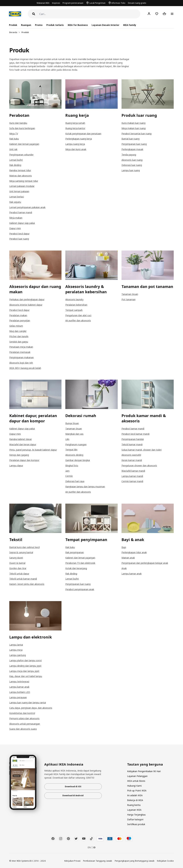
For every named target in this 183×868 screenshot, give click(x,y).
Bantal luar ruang (131, 139)
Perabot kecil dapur (19, 234)
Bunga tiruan (72, 423)
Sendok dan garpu (19, 342)
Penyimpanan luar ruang (134, 144)
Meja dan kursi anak (76, 149)
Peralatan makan (18, 315)
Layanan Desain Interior (105, 25)
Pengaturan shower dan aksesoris (139, 465)
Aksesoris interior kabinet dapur (26, 305)
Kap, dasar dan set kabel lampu (26, 676)
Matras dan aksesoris (21, 176)
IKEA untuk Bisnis (136, 781)
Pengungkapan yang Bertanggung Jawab (135, 861)
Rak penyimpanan (75, 552)
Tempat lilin (71, 450)
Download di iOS (73, 786)
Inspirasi (56, 3)
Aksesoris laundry (74, 299)
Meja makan (16, 218)
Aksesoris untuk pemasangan (25, 724)
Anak (124, 568)
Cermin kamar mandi (132, 481)
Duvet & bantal (17, 563)
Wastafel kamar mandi (133, 471)
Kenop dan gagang (19, 455)
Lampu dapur (16, 465)
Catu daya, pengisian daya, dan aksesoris (31, 708)
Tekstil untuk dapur (19, 574)
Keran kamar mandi (132, 460)
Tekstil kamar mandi (132, 444)
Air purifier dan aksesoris (78, 320)
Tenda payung (129, 155)
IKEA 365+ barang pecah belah (25, 368)
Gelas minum (16, 326)
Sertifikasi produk (136, 824)
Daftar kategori (135, 819)
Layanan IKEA (134, 810)
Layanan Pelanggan (137, 776)
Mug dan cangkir (18, 331)
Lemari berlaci (17, 197)
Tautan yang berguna (145, 764)
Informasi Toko (118, 3)
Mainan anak (128, 558)
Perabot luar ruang (19, 239)
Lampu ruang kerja (75, 144)
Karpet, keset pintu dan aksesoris (27, 584)
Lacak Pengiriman (97, 3)
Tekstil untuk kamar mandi (23, 579)
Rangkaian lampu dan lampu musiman (85, 487)
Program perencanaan (73, 3)
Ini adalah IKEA (135, 795)
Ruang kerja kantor (75, 128)
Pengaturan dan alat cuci (78, 315)
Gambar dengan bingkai (78, 460)
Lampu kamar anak (132, 574)
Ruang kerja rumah (75, 123)
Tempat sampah (74, 310)
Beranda (13, 32)
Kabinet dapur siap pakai (22, 223)
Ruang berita (134, 805)
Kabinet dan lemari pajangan (24, 144)
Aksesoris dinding (74, 455)
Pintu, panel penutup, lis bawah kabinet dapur (33, 450)
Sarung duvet (16, 558)
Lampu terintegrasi (19, 681)
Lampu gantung (18, 655)
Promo (39, 25)
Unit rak (13, 149)
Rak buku (14, 139)
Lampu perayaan (18, 697)
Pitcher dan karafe (19, 336)
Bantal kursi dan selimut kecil (24, 547)
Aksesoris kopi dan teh (21, 363)
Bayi (124, 547)
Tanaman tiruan (130, 294)
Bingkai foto (72, 465)
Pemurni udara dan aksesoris (24, 718)
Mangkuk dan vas (74, 434)
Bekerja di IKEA (135, 800)
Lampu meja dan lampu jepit (24, 671)
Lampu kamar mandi (132, 476)
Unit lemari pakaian (19, 191)
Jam (67, 471)
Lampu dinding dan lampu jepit (25, 666)
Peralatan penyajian (20, 320)
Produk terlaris (55, 25)
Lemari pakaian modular (22, 186)
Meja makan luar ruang (134, 128)
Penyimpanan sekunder (21, 155)
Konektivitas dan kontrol (22, 713)
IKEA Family (130, 25)
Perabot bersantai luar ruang (137, 134)
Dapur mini (15, 228)
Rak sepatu (15, 202)
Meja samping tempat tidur (24, 181)
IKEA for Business (78, 25)
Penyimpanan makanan (22, 357)
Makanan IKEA (43, 3)
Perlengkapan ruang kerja (79, 139)
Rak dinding (15, 165)
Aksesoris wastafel (131, 455)
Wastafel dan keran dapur (23, 444)
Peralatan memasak (20, 352)
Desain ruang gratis (137, 3)
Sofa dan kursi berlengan (22, 128)
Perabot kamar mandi (21, 212)
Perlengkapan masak (132, 149)
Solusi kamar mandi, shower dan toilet (142, 450)
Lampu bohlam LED (20, 692)
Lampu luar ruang (131, 170)
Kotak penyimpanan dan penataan (83, 134)
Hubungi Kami (134, 786)
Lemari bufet (16, 160)
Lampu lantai (16, 645)
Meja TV (14, 134)
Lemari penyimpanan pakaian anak (27, 207)
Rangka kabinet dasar (21, 439)
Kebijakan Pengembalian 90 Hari (144, 771)
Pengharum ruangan (76, 444)
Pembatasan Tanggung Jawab (98, 861)
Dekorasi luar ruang (132, 165)
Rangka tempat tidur (20, 170)
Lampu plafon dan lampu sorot (26, 660)
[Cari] (90, 14)
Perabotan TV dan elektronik (80, 563)
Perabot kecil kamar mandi (135, 434)
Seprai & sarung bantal (21, 552)
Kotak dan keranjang (76, 568)
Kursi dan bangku (18, 123)
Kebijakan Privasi (72, 861)
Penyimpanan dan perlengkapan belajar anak (145, 563)
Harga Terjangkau (136, 815)
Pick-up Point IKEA (137, 791)
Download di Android (73, 795)
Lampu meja (16, 650)
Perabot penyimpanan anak (80, 589)
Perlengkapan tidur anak (134, 552)
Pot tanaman (129, 299)
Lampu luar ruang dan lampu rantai (28, 703)
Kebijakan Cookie (165, 861)
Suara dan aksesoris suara (23, 729)
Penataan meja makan (21, 347)
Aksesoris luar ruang (132, 160)
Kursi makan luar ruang (133, 123)
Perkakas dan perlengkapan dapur (27, 299)
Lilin (67, 439)
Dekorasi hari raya (75, 481)
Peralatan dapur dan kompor (24, 460)
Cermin (69, 476)
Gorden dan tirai (18, 568)
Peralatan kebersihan (76, 305)
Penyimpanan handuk (133, 439)
